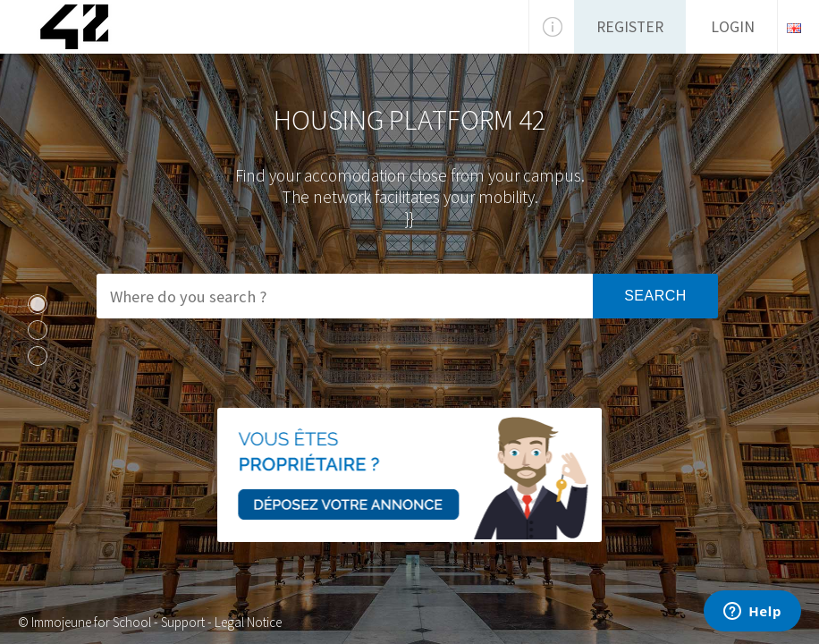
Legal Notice (248, 622)
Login (733, 27)
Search (655, 296)
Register (630, 27)
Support (183, 622)
